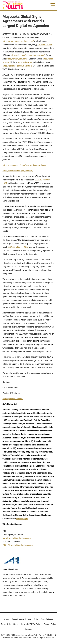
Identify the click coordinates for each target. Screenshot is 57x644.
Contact (29, 629)
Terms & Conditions (9, 624)
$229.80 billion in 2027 (18, 247)
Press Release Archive (22, 619)
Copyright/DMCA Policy (31, 624)
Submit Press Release (43, 619)
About (7, 619)
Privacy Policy (50, 624)
